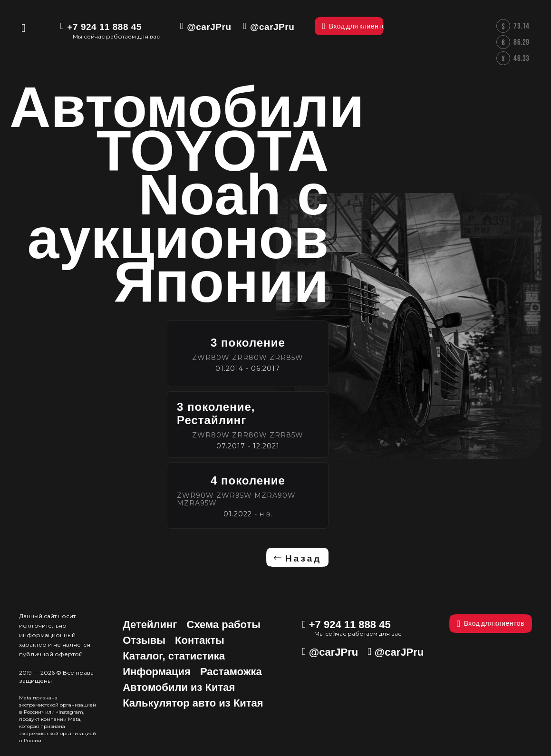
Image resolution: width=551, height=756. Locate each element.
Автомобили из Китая (179, 687)
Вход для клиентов (491, 624)
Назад (303, 558)
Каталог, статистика (174, 656)
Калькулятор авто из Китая (193, 703)
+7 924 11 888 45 (104, 27)
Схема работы (224, 625)
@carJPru (209, 27)
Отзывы (144, 640)
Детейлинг (150, 625)
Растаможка (231, 672)
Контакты (200, 640)
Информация (157, 672)
